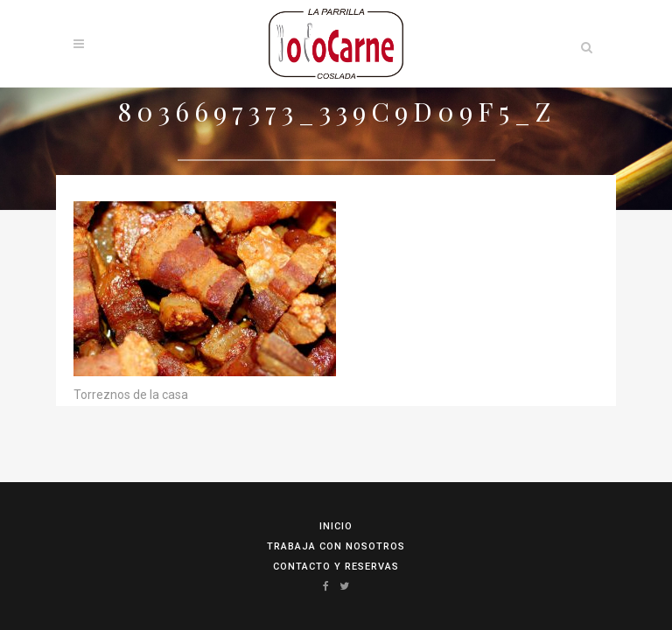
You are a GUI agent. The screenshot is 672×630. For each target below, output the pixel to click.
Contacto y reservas (336, 567)
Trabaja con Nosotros (336, 546)
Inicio (336, 526)
